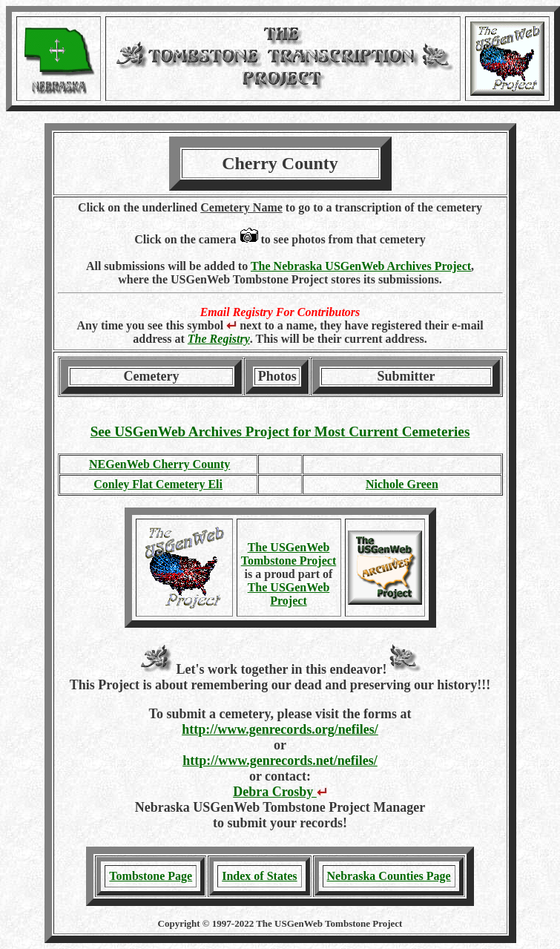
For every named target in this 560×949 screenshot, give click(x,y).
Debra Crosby (280, 792)
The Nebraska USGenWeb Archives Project (361, 266)
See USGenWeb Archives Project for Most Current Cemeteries (280, 431)
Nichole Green (402, 484)
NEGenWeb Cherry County (159, 464)
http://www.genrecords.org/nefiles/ (280, 729)
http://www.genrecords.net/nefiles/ (280, 761)
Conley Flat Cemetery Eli (158, 484)
